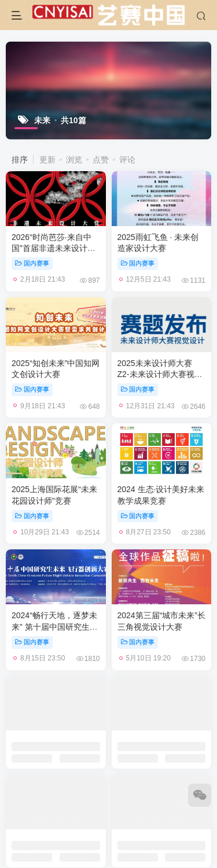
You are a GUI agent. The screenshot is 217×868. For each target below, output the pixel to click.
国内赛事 (32, 263)
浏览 (74, 160)
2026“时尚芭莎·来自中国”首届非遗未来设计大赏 (54, 248)
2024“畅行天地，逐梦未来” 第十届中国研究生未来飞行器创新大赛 (55, 627)
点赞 (101, 160)
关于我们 (109, 721)
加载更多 (109, 690)
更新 (47, 160)
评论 (127, 160)
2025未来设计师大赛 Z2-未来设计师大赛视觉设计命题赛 (160, 374)
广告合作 (67, 721)
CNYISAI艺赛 (101, 737)
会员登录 (150, 721)
